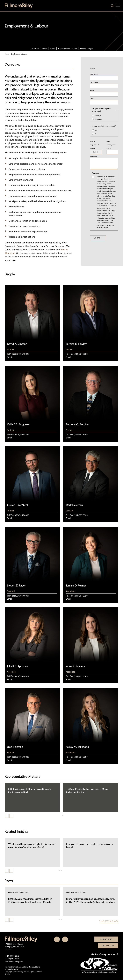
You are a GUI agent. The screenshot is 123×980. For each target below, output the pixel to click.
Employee (98, 119)
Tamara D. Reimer (76, 586)
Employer (98, 116)
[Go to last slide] (7, 816)
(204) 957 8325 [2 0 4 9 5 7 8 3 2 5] (81, 515)
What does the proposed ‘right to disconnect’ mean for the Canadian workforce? (81, 846)
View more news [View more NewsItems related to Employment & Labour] (109, 921)
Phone (92, 99)
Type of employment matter (94, 145)
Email (92, 91)
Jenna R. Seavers (75, 666)
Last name (94, 82)
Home (7, 54)
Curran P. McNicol (17, 505)
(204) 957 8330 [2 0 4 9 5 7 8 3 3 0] (22, 515)
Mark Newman (74, 505)
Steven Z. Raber (16, 586)
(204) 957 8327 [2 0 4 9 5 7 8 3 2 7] (22, 354)
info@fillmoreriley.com (14, 961)
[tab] (60, 815)
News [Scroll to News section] (53, 48)
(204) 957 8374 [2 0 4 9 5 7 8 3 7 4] (22, 676)
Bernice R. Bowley (76, 344)
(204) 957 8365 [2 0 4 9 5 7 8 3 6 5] (81, 676)
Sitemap (8, 967)
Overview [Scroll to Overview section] (35, 48)
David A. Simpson (17, 344)
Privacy (32, 967)
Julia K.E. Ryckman (17, 666)
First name (94, 74)
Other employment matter (111, 145)
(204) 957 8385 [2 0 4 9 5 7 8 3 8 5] (22, 434)
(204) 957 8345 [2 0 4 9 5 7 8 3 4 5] (81, 434)
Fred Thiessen (15, 747)
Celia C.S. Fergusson (19, 424)
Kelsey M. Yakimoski (77, 747)
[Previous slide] (7, 871)
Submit (98, 238)
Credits (7, 974)
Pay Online (108, 946)
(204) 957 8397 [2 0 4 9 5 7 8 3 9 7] (81, 757)
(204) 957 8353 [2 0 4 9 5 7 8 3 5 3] (81, 354)
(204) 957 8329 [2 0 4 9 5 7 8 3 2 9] (81, 596)
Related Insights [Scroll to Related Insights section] (87, 48)
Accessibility (23, 967)
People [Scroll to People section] (44, 48)
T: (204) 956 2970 (12, 956)
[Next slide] (11, 816)
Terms (14, 967)
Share (92, 68)
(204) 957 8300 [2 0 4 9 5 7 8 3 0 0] (22, 757)
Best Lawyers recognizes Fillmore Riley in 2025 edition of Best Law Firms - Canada (79, 901)
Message (93, 156)
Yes (96, 130)
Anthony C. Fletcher (77, 424)
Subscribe (106, 939)
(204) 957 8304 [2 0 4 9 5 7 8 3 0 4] (22, 596)
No (95, 134)
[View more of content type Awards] (60, 892)
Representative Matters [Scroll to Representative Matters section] (68, 48)
